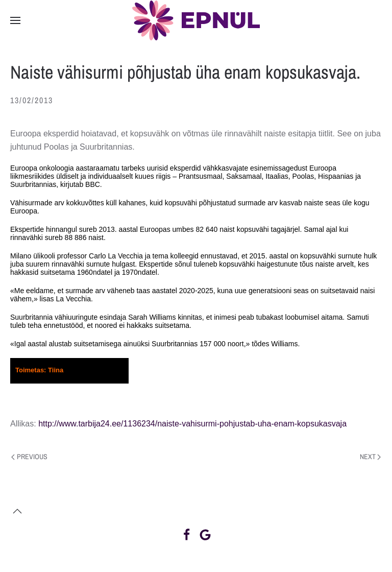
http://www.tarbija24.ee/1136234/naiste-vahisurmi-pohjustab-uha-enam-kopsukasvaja (192, 424)
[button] (15, 20)
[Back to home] (196, 20)
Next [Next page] (371, 457)
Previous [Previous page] (29, 457)
